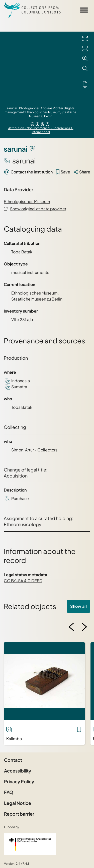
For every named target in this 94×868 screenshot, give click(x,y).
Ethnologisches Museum (27, 201)
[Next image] (84, 627)
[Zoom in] (85, 59)
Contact (13, 760)
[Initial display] (85, 49)
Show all (78, 606)
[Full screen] (85, 39)
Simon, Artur (23, 450)
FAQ (9, 792)
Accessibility (18, 771)
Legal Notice (18, 803)
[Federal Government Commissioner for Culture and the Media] (30, 844)
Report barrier (19, 814)
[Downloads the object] (85, 84)
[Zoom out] (85, 69)
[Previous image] (71, 627)
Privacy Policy (19, 781)
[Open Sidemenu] (84, 10)
